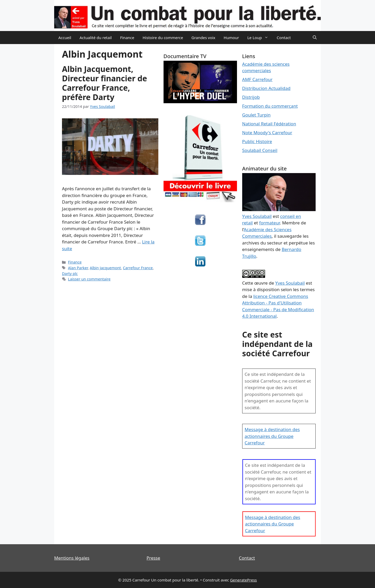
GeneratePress (243, 580)
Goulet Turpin (256, 115)
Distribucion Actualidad (266, 88)
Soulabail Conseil (260, 150)
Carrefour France (138, 268)
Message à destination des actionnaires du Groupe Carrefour (272, 436)
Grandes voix (203, 38)
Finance (127, 38)
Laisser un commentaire (89, 279)
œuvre (261, 283)
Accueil (65, 38)
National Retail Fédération (269, 124)
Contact (284, 38)
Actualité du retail (96, 38)
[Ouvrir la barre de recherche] (315, 38)
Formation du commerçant (270, 106)
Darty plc (70, 274)
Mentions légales (72, 558)
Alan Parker (78, 268)
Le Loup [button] (260, 38)
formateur (269, 223)
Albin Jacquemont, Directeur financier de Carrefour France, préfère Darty (105, 83)
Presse (153, 558)
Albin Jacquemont (105, 268)
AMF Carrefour (257, 79)
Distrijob (251, 97)
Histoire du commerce (163, 38)
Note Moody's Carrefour (267, 133)
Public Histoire (257, 141)
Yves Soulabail (290, 283)
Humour (231, 38)
